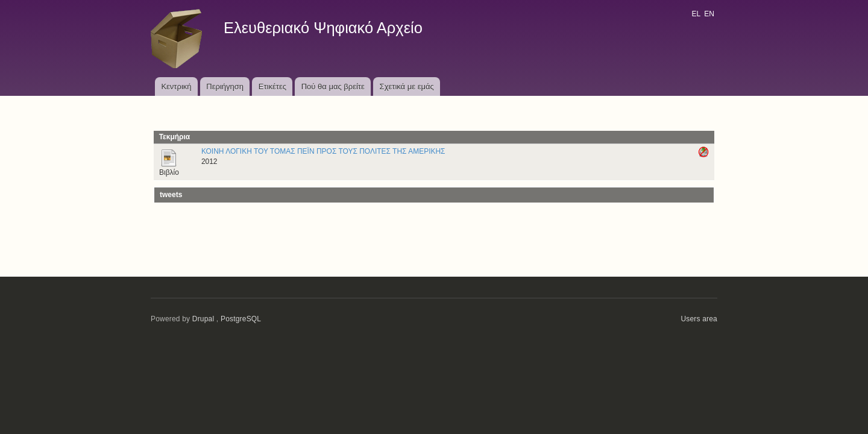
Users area (699, 319)
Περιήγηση (225, 86)
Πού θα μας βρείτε (333, 86)
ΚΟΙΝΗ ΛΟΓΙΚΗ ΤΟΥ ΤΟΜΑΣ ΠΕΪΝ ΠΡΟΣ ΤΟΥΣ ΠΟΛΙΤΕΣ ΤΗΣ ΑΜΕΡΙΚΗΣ (323, 151)
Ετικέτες (272, 86)
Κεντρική (176, 86)
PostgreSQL (241, 319)
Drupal (203, 319)
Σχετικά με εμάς (407, 86)
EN (709, 14)
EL (696, 14)
